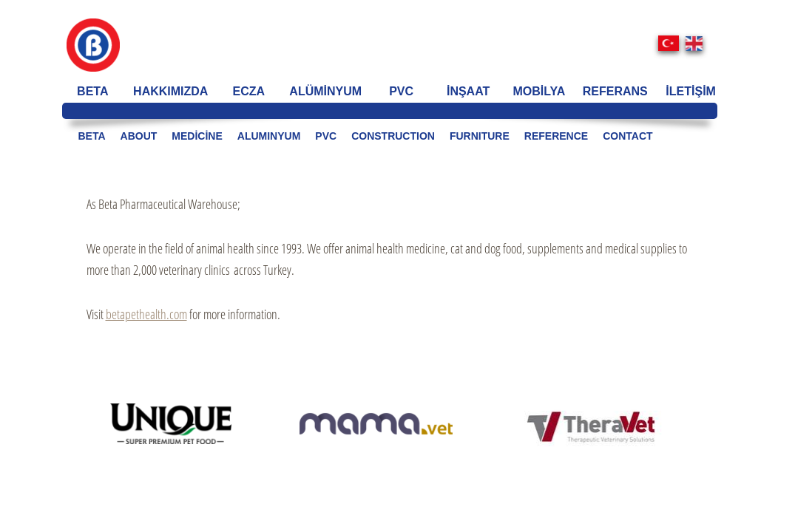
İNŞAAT (468, 91)
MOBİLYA (539, 91)
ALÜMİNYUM (325, 91)
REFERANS (615, 91)
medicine (197, 136)
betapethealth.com (146, 314)
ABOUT (139, 136)
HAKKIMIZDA (170, 91)
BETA (92, 91)
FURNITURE (480, 136)
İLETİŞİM (691, 91)
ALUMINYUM (269, 136)
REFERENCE (556, 136)
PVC (401, 91)
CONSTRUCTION (393, 136)
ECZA (249, 91)
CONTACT (627, 136)
